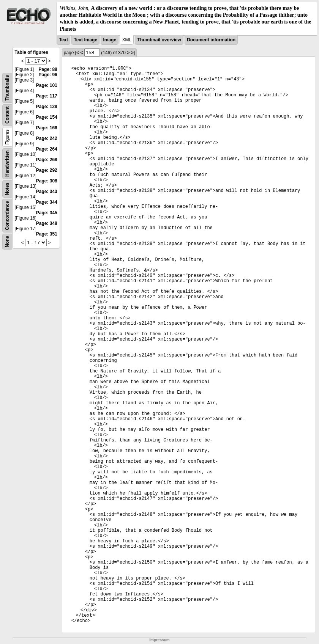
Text (63, 40)
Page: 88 (48, 69)
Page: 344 (47, 202)
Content (7, 115)
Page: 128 (47, 107)
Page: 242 (47, 138)
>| (133, 53)
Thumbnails (7, 88)
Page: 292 (47, 170)
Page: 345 (47, 213)
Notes (7, 189)
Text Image (85, 40)
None (7, 242)
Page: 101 (47, 85)
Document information (211, 40)
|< (77, 53)
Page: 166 (47, 128)
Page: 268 (47, 160)
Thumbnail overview (159, 40)
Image (110, 40)
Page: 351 (47, 234)
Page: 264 (47, 149)
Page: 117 (47, 96)
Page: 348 (47, 223)
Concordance (7, 216)
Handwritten (7, 163)
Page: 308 (47, 181)
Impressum (159, 640)
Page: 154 (47, 117)
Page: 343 (47, 192)
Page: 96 (48, 75)
